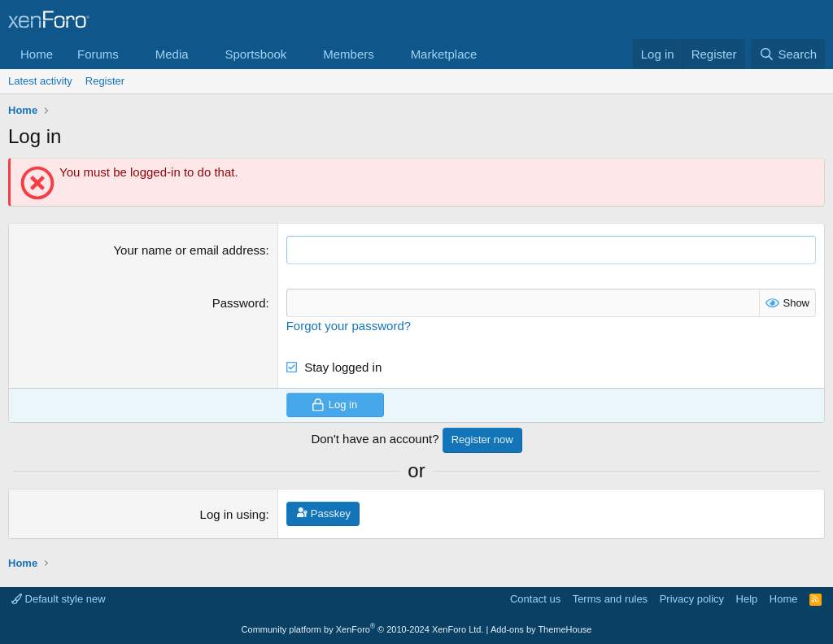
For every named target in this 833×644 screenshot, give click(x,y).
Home (37, 54)
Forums (98, 54)
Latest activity (40, 81)
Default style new (59, 599)
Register (105, 81)
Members (349, 54)
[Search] (788, 54)
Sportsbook (255, 54)
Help (747, 599)
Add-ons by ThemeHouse (541, 629)
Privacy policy (692, 599)
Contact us (535, 599)
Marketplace (444, 54)
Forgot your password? (349, 326)
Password (239, 303)
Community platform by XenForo (363, 629)
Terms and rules (610, 599)
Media (172, 54)
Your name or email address (189, 250)
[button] (132, 54)
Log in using (233, 514)
